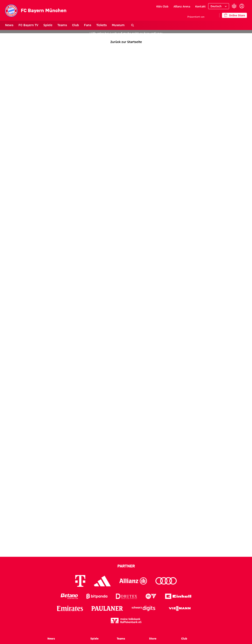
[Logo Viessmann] (180, 608)
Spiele (48, 25)
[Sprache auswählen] (219, 6)
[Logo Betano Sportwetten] (69, 596)
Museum (118, 25)
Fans (88, 25)
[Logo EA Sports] (151, 596)
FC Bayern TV (28, 25)
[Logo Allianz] (133, 581)
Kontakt (200, 6)
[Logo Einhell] (178, 596)
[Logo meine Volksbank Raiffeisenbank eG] (126, 620)
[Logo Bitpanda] (97, 596)
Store (153, 638)
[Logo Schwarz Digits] (143, 608)
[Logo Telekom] (80, 581)
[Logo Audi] (166, 581)
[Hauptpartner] (212, 15)
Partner (126, 566)
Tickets (102, 25)
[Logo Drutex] (126, 596)
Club (75, 25)
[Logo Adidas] (102, 581)
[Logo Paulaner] (107, 608)
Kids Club (162, 6)
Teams (62, 25)
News (9, 25)
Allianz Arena (182, 6)
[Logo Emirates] (70, 608)
